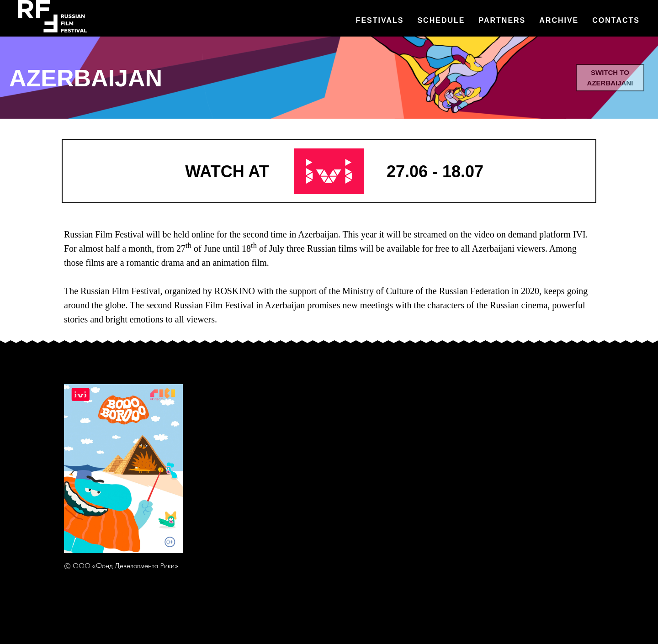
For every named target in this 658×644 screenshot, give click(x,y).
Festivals (380, 20)
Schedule (441, 20)
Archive (559, 20)
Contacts (616, 20)
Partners (502, 20)
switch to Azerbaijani (610, 78)
